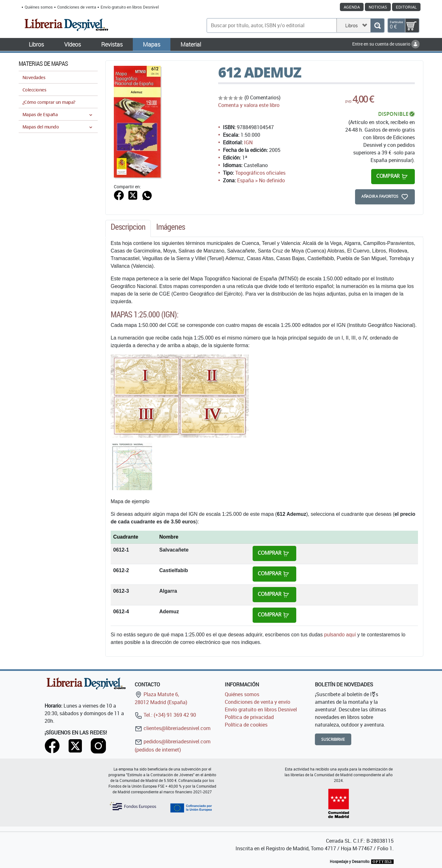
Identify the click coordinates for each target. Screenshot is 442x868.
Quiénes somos (39, 7)
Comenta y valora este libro (249, 105)
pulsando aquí (340, 635)
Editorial (406, 7)
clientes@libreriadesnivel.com (173, 728)
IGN (248, 142)
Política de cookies (246, 725)
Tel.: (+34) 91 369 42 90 (165, 715)
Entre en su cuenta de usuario (386, 44)
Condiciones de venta (77, 7)
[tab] (128, 228)
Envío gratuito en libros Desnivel (130, 7)
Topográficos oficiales (260, 173)
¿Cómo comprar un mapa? (49, 102)
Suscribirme (333, 739)
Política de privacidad (249, 717)
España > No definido (261, 180)
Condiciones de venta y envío (258, 702)
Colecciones (34, 90)
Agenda (352, 7)
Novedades (34, 77)
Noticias (378, 7)
